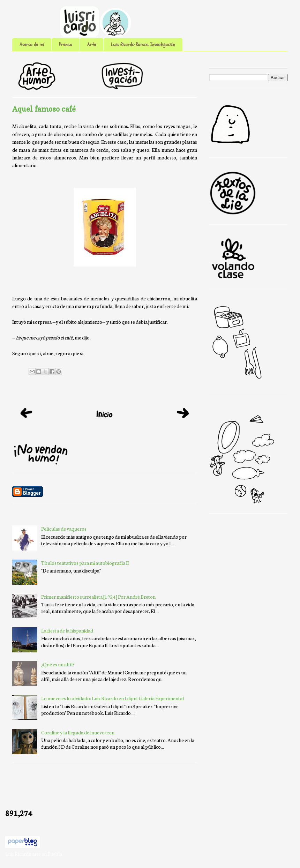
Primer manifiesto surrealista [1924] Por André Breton (98, 597)
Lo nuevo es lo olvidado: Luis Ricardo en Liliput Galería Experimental (112, 698)
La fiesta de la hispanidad (67, 630)
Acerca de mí (32, 44)
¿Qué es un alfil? (58, 664)
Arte (92, 44)
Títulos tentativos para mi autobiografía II (85, 563)
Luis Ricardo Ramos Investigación (143, 44)
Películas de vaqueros (64, 529)
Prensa (66, 44)
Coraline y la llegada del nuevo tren (78, 732)
